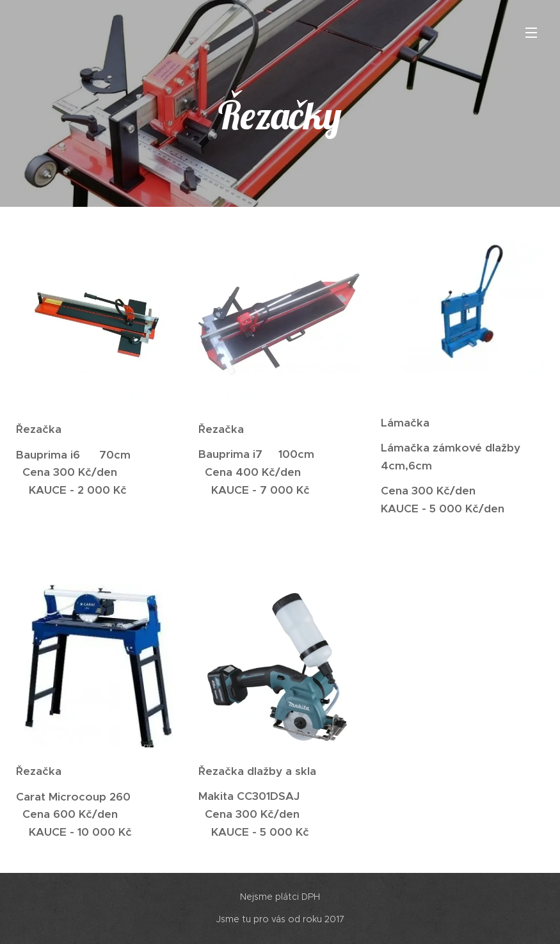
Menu (531, 33)
